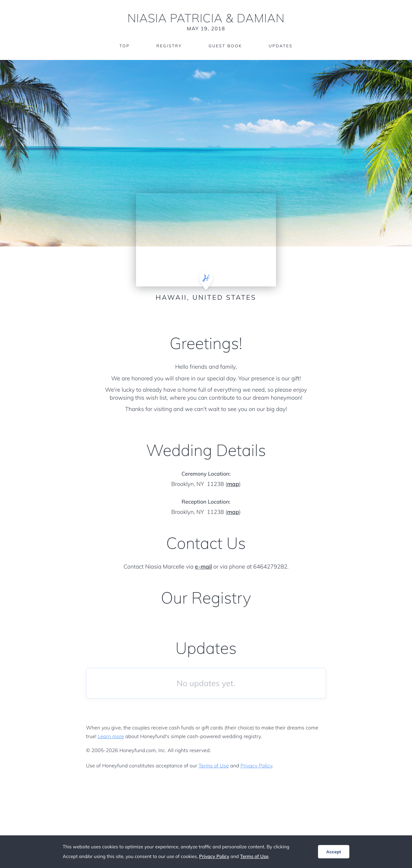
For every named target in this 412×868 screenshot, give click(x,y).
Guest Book (225, 46)
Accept (334, 852)
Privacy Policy (256, 766)
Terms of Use (214, 766)
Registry (169, 46)
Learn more (111, 736)
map (233, 484)
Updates (281, 46)
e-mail (203, 567)
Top (124, 46)
